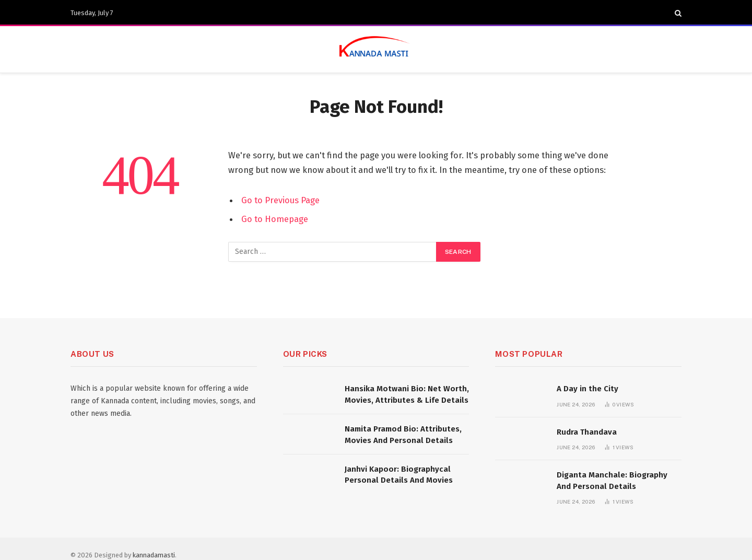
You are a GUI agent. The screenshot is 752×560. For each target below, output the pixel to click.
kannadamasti (154, 555)
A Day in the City (587, 389)
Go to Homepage (275, 219)
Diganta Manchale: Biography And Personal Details (612, 480)
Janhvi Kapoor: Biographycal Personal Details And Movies (399, 475)
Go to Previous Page (280, 200)
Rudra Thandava (587, 432)
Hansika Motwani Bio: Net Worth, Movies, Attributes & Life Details (407, 394)
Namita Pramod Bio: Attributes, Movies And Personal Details (403, 434)
